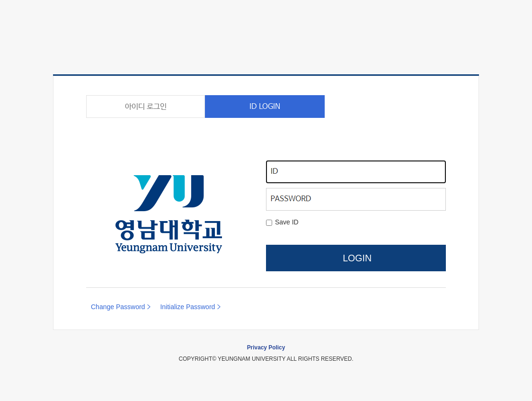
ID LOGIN (265, 107)
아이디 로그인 (146, 107)
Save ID (287, 222)
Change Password (118, 307)
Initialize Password (187, 307)
